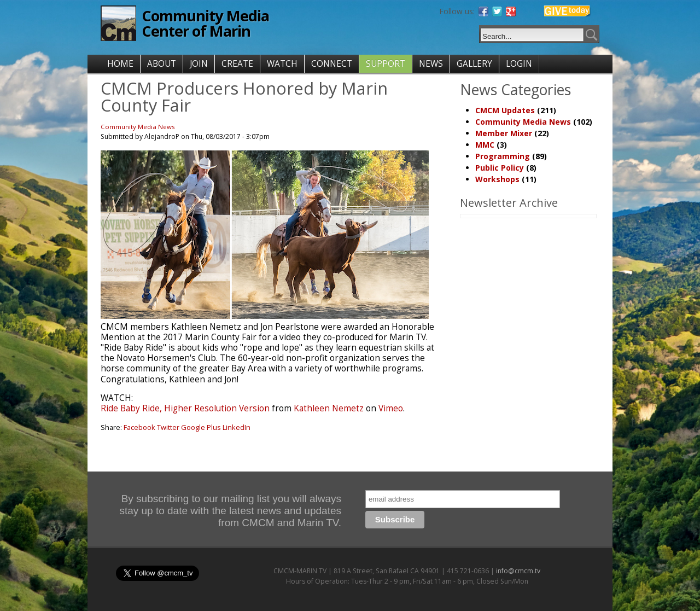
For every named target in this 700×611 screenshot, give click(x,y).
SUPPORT (386, 64)
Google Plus (201, 427)
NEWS (431, 64)
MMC (485, 145)
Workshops (497, 179)
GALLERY (474, 64)
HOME (120, 64)
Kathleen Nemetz (329, 408)
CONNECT (332, 64)
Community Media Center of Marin (205, 23)
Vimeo (391, 408)
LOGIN (519, 64)
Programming (503, 156)
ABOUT (162, 64)
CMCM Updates (505, 110)
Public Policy (500, 168)
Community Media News (138, 127)
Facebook (139, 427)
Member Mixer (504, 133)
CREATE (237, 64)
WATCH (282, 64)
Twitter (168, 427)
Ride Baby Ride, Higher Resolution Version (185, 408)
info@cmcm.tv (518, 571)
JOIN (199, 64)
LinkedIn (237, 427)
